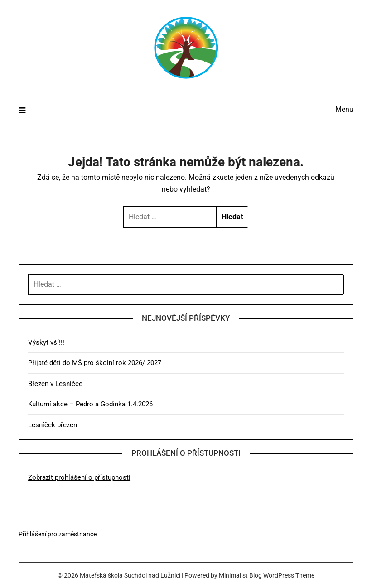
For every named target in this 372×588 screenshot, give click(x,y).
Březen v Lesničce (55, 384)
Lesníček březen (53, 425)
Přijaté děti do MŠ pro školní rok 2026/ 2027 (95, 363)
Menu (344, 109)
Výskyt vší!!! (46, 342)
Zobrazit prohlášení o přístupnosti (79, 477)
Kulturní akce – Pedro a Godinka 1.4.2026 (90, 404)
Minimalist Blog (240, 575)
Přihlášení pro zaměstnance (58, 534)
